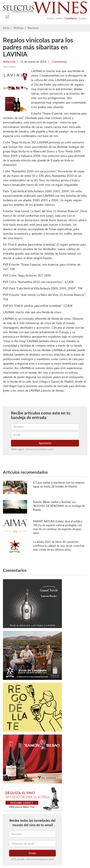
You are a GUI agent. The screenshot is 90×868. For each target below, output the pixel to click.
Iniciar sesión (55, 18)
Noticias (19, 28)
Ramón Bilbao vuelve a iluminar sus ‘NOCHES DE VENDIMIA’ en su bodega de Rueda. (59, 506)
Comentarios (59, 62)
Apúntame (45, 443)
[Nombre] (32, 834)
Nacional (33, 28)
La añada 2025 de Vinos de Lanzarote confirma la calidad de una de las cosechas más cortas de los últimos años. (59, 546)
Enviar (32, 853)
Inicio (6, 28)
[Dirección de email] (32, 844)
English (83, 18)
